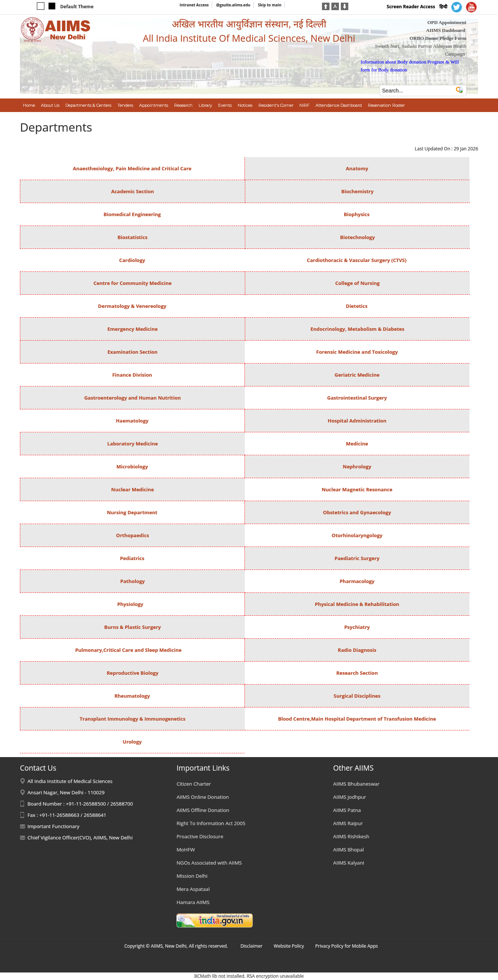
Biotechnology (358, 237)
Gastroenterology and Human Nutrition (133, 398)
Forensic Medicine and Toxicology (357, 352)
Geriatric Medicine (357, 375)
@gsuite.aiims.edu (233, 5)
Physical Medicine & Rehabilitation (357, 604)
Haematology (132, 421)
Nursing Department (132, 512)
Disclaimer (251, 946)
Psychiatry (357, 627)
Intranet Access (194, 5)
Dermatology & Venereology (132, 306)
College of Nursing (357, 283)
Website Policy (289, 946)
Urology (132, 742)
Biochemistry (357, 191)
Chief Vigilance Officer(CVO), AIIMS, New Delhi (80, 838)
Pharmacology (357, 581)
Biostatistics (133, 237)
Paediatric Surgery (357, 558)
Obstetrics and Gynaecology (357, 512)
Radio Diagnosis (357, 650)
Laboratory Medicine (133, 444)
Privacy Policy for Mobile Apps (347, 946)
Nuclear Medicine (133, 489)
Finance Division (132, 375)
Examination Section (133, 352)
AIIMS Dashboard (446, 30)
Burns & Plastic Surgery (133, 627)
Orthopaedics (133, 535)
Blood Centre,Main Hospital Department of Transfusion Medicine (357, 719)
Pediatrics (132, 558)
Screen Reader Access (411, 7)
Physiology (131, 604)
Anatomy (357, 168)
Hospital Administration (357, 421)
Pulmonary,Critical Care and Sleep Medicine (128, 650)
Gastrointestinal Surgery (357, 398)
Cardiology (132, 260)
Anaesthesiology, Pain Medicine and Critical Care (132, 168)
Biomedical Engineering (132, 214)
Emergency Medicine (133, 329)
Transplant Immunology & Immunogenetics (133, 719)
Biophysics (357, 214)
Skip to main (270, 5)
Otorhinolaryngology (357, 535)
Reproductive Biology (133, 673)
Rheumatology (132, 696)
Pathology (133, 581)
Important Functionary (53, 826)
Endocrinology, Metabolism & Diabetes (357, 329)
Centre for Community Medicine (132, 283)
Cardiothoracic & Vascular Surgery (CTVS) (357, 260)
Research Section (357, 673)
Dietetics (357, 306)
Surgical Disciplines (357, 696)
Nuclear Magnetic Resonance (357, 489)
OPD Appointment (447, 22)
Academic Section (132, 191)
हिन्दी (443, 7)
